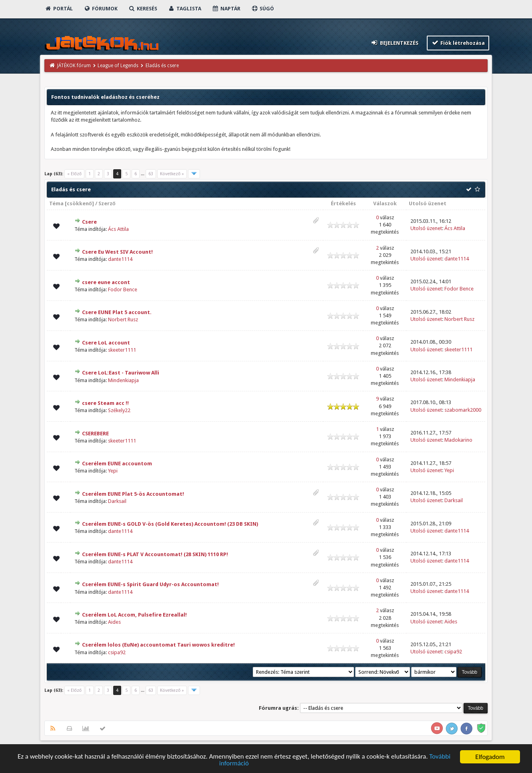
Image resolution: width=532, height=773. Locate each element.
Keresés (143, 9)
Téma (56, 203)
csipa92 (117, 652)
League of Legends (118, 66)
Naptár (226, 9)
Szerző (107, 203)
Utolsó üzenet (428, 203)
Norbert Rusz (123, 319)
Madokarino (458, 440)
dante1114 (120, 259)
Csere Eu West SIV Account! (117, 252)
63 (151, 174)
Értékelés (343, 203)
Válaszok (385, 203)
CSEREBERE (95, 434)
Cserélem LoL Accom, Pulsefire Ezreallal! (134, 615)
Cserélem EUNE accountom (117, 464)
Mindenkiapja (123, 380)
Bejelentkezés (394, 43)
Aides (114, 622)
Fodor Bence (123, 289)
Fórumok (101, 9)
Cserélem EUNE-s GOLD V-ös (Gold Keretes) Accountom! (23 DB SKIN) (170, 524)
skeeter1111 (122, 350)
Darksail (117, 501)
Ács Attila (118, 229)
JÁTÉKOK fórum (74, 66)
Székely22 (119, 410)
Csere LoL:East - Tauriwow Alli (121, 373)
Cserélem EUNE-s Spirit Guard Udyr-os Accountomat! (150, 584)
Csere (89, 222)
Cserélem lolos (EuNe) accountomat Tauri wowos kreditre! (158, 645)
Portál (59, 9)
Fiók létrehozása (458, 43)
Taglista (185, 9)
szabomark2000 (463, 410)
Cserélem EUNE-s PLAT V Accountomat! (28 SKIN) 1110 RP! (155, 554)
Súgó (263, 9)
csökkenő (79, 203)
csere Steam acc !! (105, 403)
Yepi (113, 471)
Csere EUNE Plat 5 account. (117, 312)
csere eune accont (106, 282)
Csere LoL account (106, 343)
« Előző (74, 174)
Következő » (172, 174)
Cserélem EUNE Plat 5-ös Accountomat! (133, 494)
